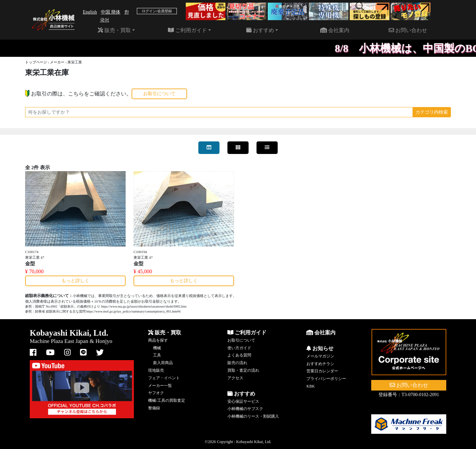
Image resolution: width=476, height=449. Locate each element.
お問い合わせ (408, 30)
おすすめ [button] (260, 30)
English (90, 12)
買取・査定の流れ (243, 370)
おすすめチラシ (320, 364)
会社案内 (335, 30)
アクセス (235, 378)
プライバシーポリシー (326, 379)
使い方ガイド (239, 348)
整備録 (154, 408)
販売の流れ (237, 363)
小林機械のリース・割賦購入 (253, 416)
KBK (311, 386)
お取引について (159, 94)
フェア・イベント (164, 378)
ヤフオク (156, 393)
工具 (157, 355)
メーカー (57, 62)
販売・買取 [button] (114, 30)
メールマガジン (320, 356)
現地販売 (156, 370)
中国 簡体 (111, 12)
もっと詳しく (75, 281)
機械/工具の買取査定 (166, 400)
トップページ (36, 62)
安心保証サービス (243, 401)
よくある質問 (239, 355)
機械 (157, 348)
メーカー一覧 (160, 386)
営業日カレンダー (322, 371)
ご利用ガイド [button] (187, 30)
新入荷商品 (163, 363)
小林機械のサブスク (245, 409)
